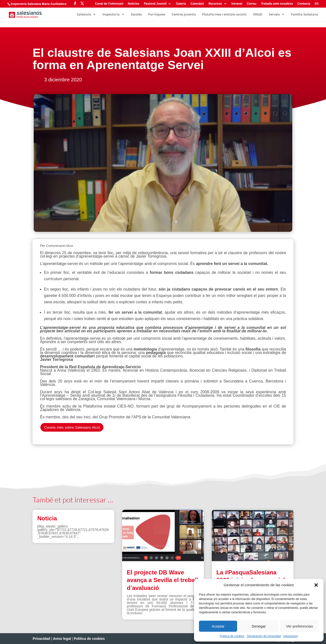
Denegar (259, 626)
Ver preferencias (300, 626)
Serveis (274, 15)
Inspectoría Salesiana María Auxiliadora (39, 4)
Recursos (215, 4)
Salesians (84, 15)
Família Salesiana (305, 15)
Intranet (237, 4)
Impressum (290, 636)
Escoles (136, 15)
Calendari (197, 4)
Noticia (47, 518)
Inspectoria (111, 15)
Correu (252, 4)
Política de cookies (232, 636)
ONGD (258, 15)
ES (317, 4)
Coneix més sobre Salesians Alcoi (72, 427)
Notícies (134, 4)
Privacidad (41, 639)
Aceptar (218, 626)
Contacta (304, 4)
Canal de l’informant (109, 4)
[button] (316, 585)
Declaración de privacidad (264, 636)
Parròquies (157, 15)
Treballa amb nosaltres (277, 4)
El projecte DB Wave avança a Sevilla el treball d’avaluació (163, 580)
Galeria (181, 4)
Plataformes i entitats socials (224, 15)
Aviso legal (62, 639)
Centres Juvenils (184, 15)
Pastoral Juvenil (155, 4)
